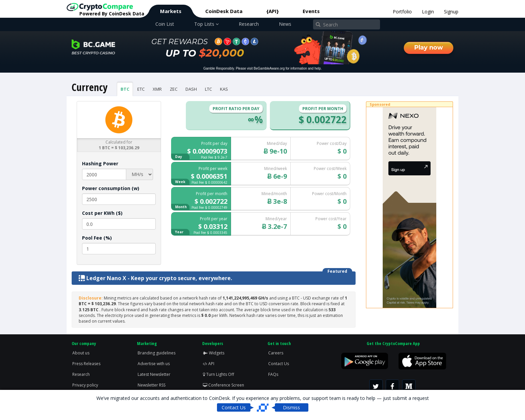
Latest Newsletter (154, 374)
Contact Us (279, 364)
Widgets (214, 353)
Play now (429, 48)
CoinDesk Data (224, 11)
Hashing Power (100, 163)
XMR (157, 89)
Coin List (165, 24)
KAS (224, 89)
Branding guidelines (157, 353)
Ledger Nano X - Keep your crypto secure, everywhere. (155, 278)
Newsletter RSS (152, 385)
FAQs (273, 374)
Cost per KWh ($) (102, 213)
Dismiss (291, 407)
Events (311, 11)
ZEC (174, 89)
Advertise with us (154, 364)
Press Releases (86, 364)
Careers (276, 353)
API (209, 364)
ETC (141, 89)
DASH (191, 89)
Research (249, 24)
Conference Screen (223, 385)
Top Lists (206, 24)
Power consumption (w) (111, 188)
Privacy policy (85, 385)
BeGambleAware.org (269, 68)
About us (81, 353)
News (285, 24)
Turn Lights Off (218, 374)
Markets (171, 11)
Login (428, 12)
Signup (451, 12)
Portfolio (402, 12)
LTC (208, 89)
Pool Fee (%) (97, 238)
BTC (125, 89)
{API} (273, 11)
